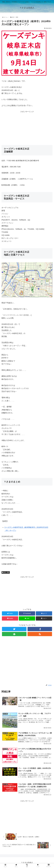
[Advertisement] (27, 126)
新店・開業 (6, 572)
